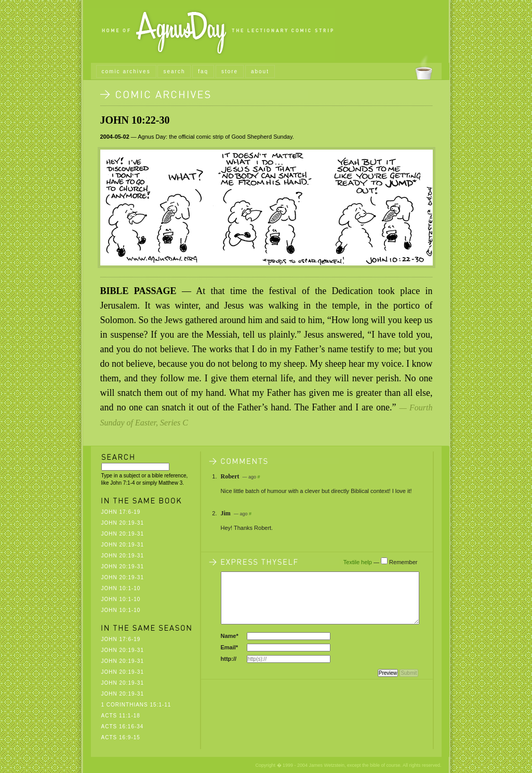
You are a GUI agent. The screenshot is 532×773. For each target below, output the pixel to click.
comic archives (126, 71)
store (230, 71)
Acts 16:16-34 (123, 727)
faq (203, 71)
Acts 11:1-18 (121, 716)
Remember (403, 562)
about (260, 71)
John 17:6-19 (121, 512)
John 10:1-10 (121, 588)
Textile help (358, 562)
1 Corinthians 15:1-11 (136, 705)
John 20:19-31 (123, 523)
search (174, 71)
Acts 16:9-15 (121, 737)
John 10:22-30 (135, 120)
